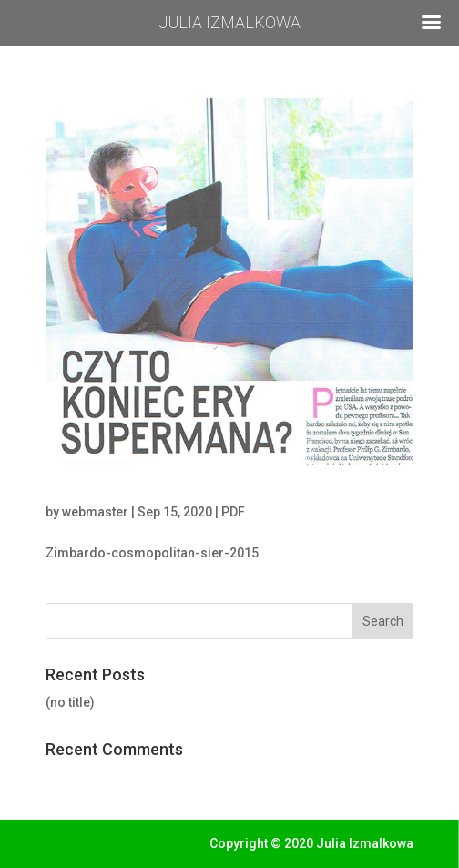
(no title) (70, 702)
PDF (233, 512)
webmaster (95, 512)
